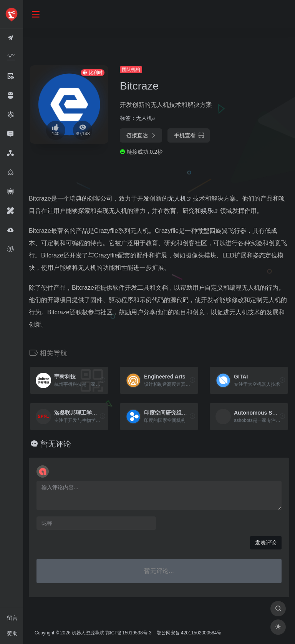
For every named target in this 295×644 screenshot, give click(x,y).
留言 (12, 618)
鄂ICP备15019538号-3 (128, 633)
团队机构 (131, 70)
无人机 (144, 118)
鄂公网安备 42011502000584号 (188, 633)
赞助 (12, 633)
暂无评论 (55, 444)
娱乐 (207, 211)
